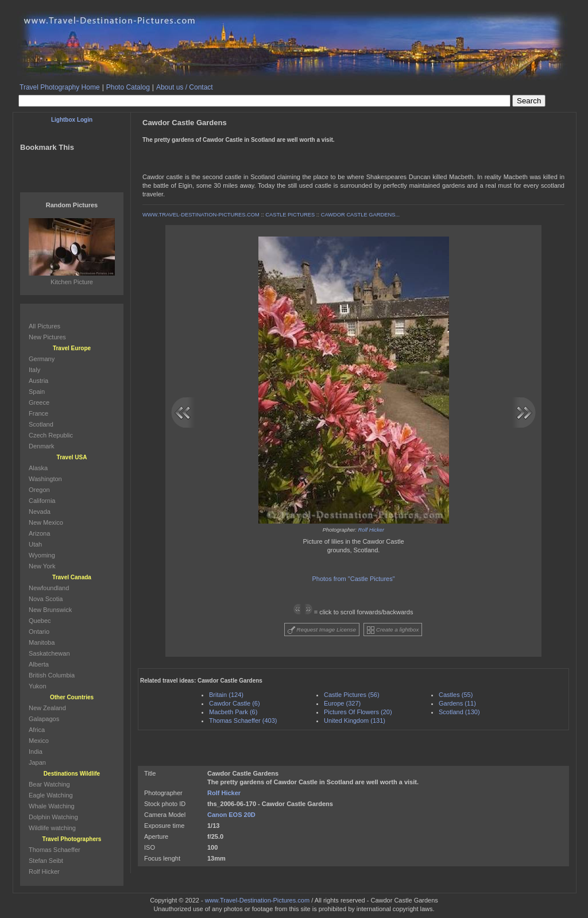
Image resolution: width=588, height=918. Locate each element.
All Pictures (45, 326)
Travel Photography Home (60, 87)
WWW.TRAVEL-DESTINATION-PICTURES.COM (201, 215)
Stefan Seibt (46, 861)
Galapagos (44, 719)
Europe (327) (342, 703)
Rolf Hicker (372, 530)
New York (42, 566)
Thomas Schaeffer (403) (243, 721)
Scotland (41, 424)
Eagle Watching (51, 795)
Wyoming (42, 555)
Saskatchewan (49, 653)
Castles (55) (456, 695)
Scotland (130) (459, 712)
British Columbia (52, 675)
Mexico (39, 741)
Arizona (39, 533)
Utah (35, 544)
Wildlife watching (52, 828)
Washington (45, 479)
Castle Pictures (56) (352, 695)
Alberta (39, 664)
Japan (37, 762)
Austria (38, 381)
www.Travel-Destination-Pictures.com (257, 900)
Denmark (42, 446)
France (38, 413)
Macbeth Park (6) (233, 712)
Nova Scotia (46, 599)
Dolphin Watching (53, 817)
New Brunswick (50, 610)
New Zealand (47, 708)
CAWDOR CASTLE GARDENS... (361, 215)
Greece (39, 402)
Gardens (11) (457, 703)
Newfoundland (49, 588)
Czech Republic (51, 435)
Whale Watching (52, 806)
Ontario (39, 632)
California (42, 501)
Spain (37, 392)
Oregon (39, 490)
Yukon (38, 686)
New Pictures (47, 337)
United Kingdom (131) (355, 721)
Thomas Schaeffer (55, 850)
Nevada (40, 512)
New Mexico (46, 522)
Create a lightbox (393, 630)
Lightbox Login (72, 120)
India (36, 752)
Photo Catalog (128, 87)
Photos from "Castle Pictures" (353, 579)
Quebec (40, 621)
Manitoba (42, 642)
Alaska (38, 468)
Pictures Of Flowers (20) (358, 712)
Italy (34, 370)
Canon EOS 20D (231, 815)
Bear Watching (49, 784)
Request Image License (322, 630)
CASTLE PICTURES (290, 215)
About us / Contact (185, 87)
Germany (42, 359)
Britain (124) (226, 695)
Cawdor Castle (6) (235, 703)
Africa (37, 730)
